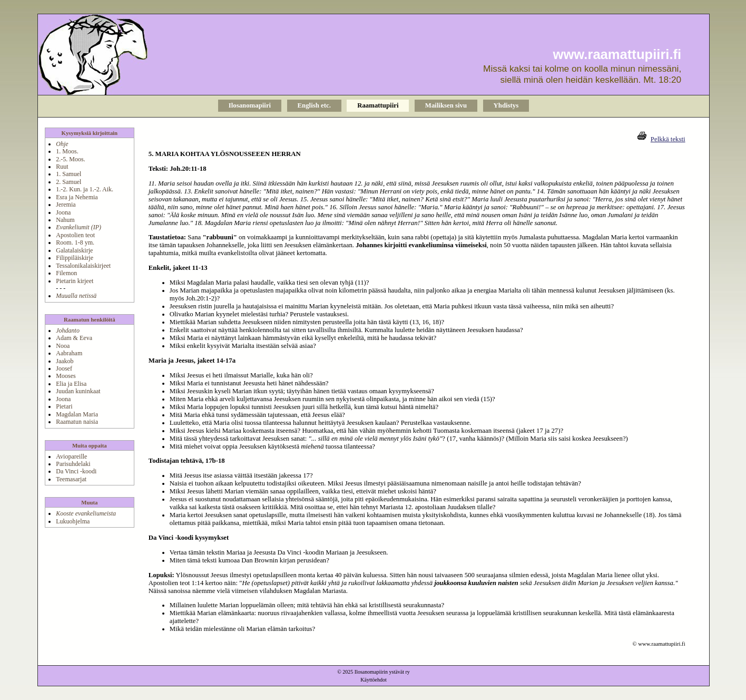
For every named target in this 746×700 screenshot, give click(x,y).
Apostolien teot (75, 235)
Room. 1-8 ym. (75, 242)
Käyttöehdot (373, 680)
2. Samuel (68, 182)
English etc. (314, 105)
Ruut (62, 167)
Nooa (63, 346)
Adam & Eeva (74, 338)
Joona (63, 212)
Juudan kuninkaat (78, 391)
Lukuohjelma (73, 521)
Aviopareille (71, 456)
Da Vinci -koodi (76, 471)
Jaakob (65, 361)
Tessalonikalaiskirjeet (83, 266)
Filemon (66, 273)
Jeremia (66, 205)
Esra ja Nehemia (77, 197)
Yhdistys (506, 105)
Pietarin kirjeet (75, 281)
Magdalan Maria (77, 414)
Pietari (64, 406)
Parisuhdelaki (73, 464)
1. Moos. (67, 151)
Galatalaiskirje (74, 250)
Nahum (65, 220)
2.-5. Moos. (70, 159)
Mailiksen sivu (446, 105)
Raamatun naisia (77, 422)
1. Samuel (68, 174)
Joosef (64, 368)
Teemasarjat (71, 479)
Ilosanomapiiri (250, 105)
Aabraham (69, 353)
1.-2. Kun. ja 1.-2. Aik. (85, 189)
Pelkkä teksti (668, 139)
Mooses (66, 376)
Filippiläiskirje (75, 258)
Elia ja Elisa (71, 384)
